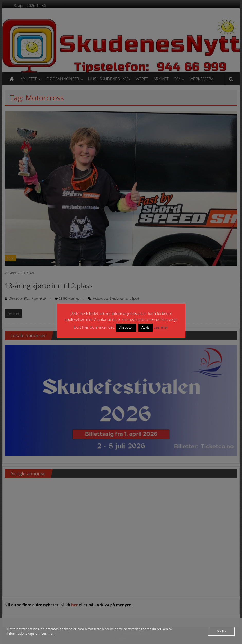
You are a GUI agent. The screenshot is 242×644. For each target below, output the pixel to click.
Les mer (161, 327)
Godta (221, 631)
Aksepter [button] (126, 327)
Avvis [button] (145, 327)
